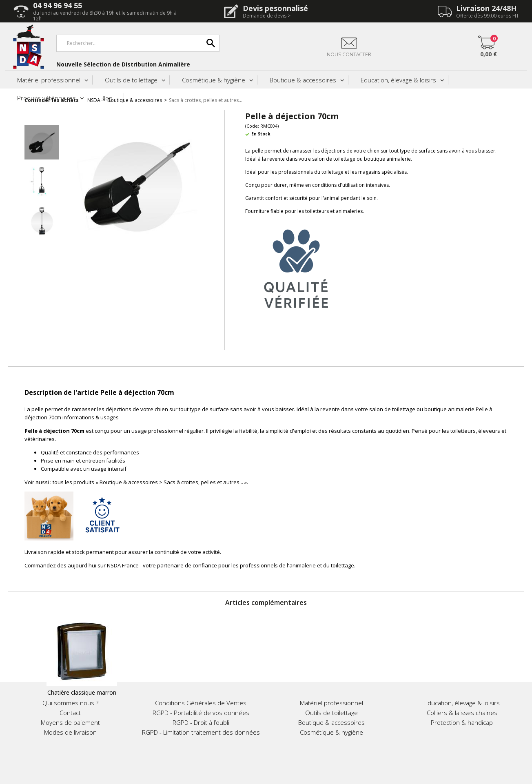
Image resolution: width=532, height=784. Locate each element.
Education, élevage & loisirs (398, 80)
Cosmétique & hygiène (214, 80)
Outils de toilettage (131, 80)
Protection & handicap (462, 722)
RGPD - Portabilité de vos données (201, 713)
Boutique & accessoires (303, 80)
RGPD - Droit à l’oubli (201, 722)
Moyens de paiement (70, 722)
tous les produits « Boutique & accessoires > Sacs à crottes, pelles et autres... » (150, 482)
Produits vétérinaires (47, 98)
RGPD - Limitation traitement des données (201, 732)
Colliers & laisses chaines (462, 713)
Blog (106, 98)
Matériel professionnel (49, 80)
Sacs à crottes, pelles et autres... (206, 100)
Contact (70, 713)
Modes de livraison (70, 732)
